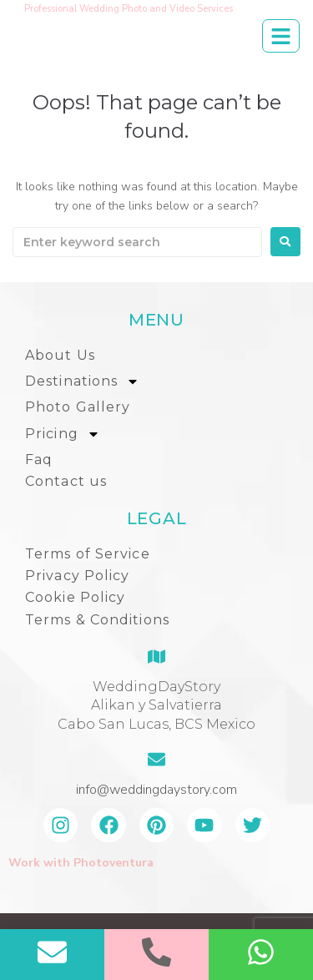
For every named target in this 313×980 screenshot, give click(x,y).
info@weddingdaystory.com (156, 790)
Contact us (66, 481)
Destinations (82, 381)
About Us (60, 355)
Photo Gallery (78, 407)
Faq (39, 460)
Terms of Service (88, 554)
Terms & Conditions (97, 620)
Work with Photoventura (81, 863)
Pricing (63, 434)
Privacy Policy (77, 576)
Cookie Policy (75, 597)
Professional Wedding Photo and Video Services (129, 9)
